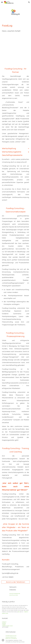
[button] (2, 2)
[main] (16, 32)
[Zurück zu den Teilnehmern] (16, 582)
